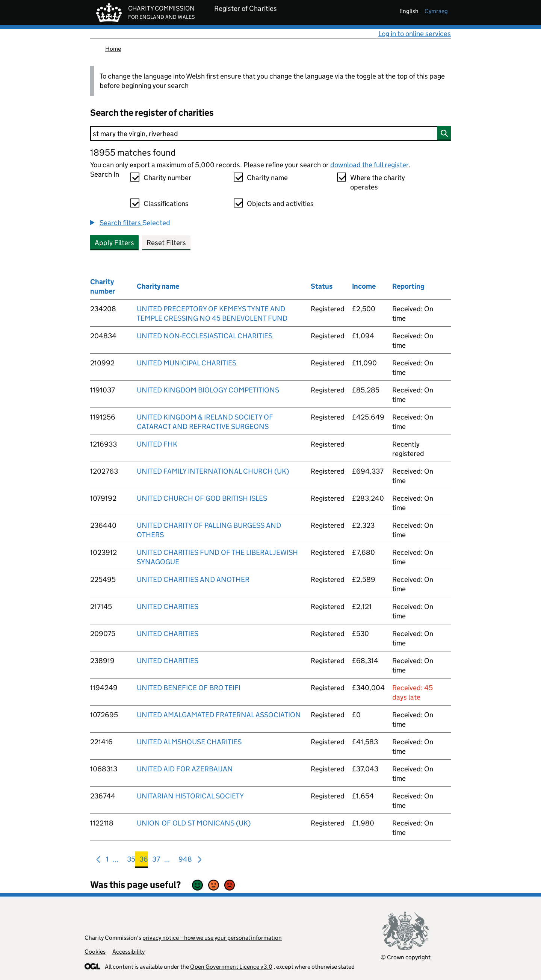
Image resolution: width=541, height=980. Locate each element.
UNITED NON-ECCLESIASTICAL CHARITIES (205, 336)
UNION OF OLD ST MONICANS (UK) (194, 823)
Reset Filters (166, 243)
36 (144, 861)
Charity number (167, 178)
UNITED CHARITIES (168, 607)
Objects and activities (280, 204)
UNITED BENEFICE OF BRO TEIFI (189, 688)
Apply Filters (114, 243)
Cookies (95, 952)
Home (113, 49)
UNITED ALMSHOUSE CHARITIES (189, 742)
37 (156, 861)
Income (364, 286)
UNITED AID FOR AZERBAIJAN (185, 769)
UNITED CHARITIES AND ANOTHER (193, 579)
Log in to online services (415, 34)
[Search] (270, 133)
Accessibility (128, 952)
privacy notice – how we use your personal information (212, 938)
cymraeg (436, 11)
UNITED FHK (157, 444)
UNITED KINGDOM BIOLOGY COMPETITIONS (208, 390)
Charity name (267, 178)
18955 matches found (133, 152)
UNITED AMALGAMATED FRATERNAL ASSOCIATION (219, 715)
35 (131, 861)
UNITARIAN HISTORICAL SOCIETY (190, 796)
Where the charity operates (378, 182)
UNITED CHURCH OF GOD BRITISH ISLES (202, 498)
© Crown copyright (406, 957)
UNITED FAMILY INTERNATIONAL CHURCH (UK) (213, 471)
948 (185, 861)
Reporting (408, 286)
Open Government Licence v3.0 (231, 967)
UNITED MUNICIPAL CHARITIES (187, 363)
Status (322, 286)
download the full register (369, 165)
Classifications (166, 204)
